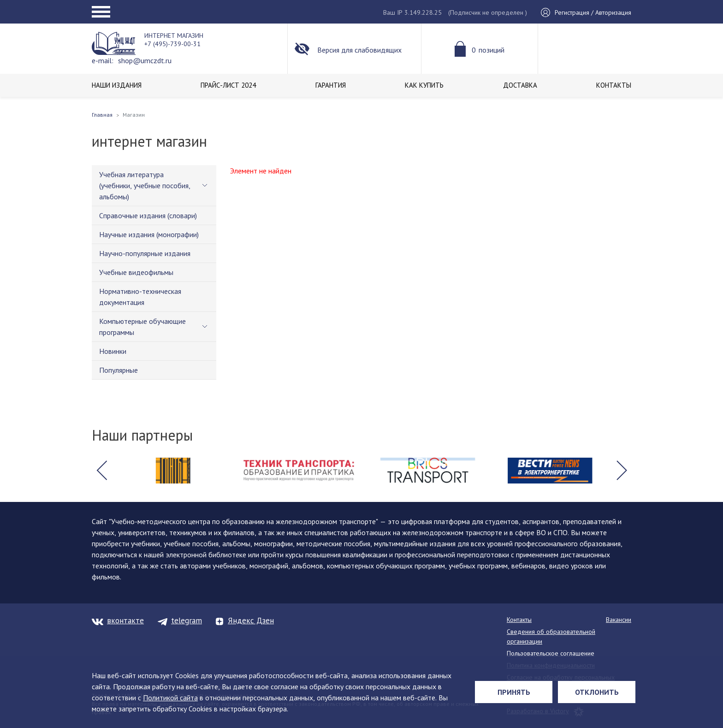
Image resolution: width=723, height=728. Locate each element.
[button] (101, 471)
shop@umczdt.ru (145, 60)
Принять (514, 692)
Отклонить (597, 692)
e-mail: (103, 60)
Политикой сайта (170, 698)
